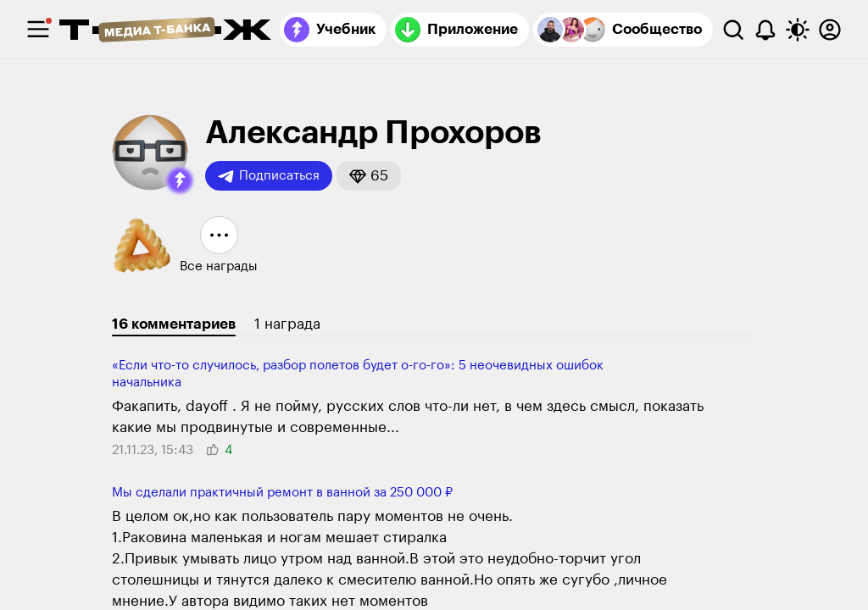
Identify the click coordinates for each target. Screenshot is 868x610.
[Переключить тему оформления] (798, 30)
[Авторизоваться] (830, 30)
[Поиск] (733, 30)
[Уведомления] (765, 30)
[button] (180, 180)
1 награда (287, 324)
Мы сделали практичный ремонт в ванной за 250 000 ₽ (282, 493)
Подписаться (269, 176)
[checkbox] (38, 30)
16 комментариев (174, 324)
